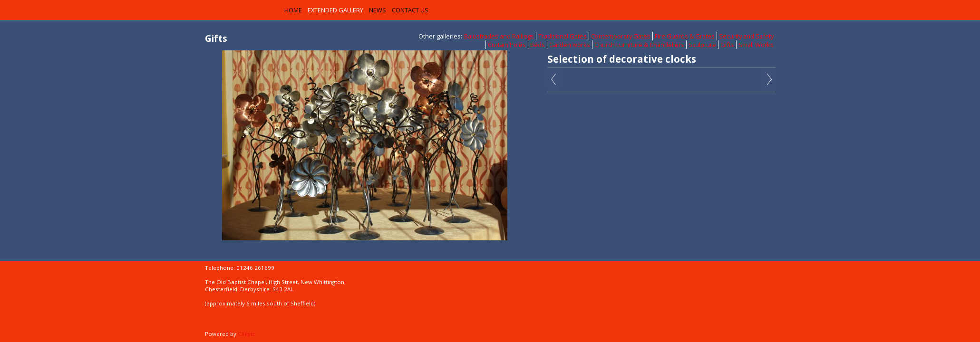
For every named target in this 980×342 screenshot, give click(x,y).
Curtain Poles (507, 45)
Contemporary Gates (621, 36)
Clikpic (246, 334)
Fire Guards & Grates (685, 36)
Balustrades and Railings (499, 36)
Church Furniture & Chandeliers (639, 45)
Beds (538, 45)
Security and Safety (746, 36)
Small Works (756, 45)
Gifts (727, 45)
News (378, 10)
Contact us (410, 10)
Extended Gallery (335, 10)
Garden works (570, 45)
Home (293, 10)
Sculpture (702, 45)
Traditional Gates (563, 36)
